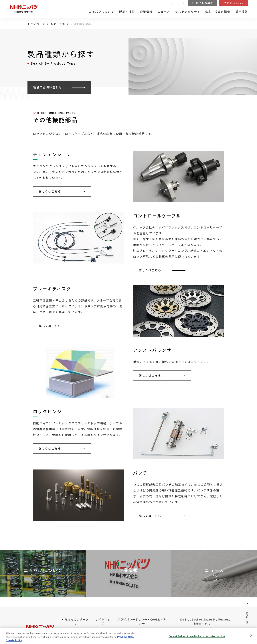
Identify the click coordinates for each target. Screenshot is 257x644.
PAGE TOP (247, 613)
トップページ (36, 24)
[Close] (251, 635)
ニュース (164, 12)
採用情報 (242, 12)
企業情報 (146, 12)
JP (172, 3)
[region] (128, 636)
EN (183, 3)
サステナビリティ (188, 12)
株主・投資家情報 (218, 12)
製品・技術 (127, 12)
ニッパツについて (102, 12)
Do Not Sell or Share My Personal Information (206, 621)
